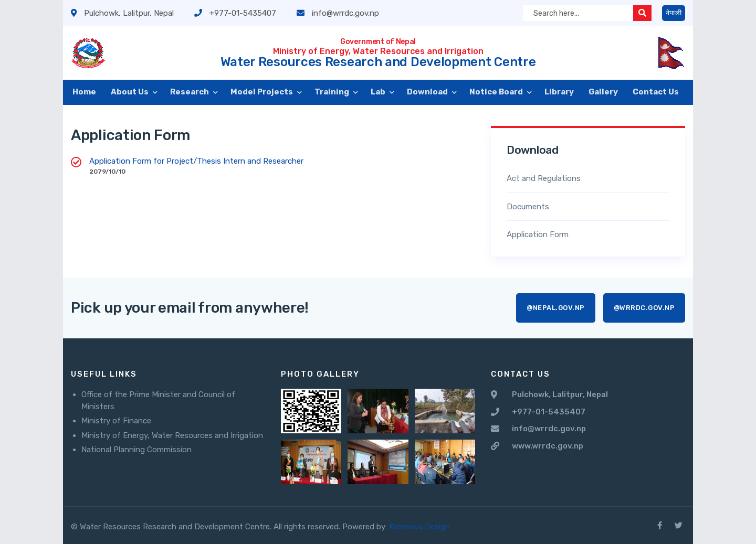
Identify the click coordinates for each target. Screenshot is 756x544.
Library (559, 92)
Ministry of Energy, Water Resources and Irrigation (172, 435)
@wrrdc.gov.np (644, 308)
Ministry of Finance (116, 421)
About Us (130, 92)
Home (84, 92)
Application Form (538, 234)
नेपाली (674, 13)
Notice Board (497, 92)
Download (428, 92)
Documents (528, 207)
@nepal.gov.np (556, 308)
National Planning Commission (136, 450)
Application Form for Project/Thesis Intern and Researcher (196, 161)
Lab (379, 92)
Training (333, 92)
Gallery (603, 92)
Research (190, 92)
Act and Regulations (544, 178)
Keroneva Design (419, 527)
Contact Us (656, 92)
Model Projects (262, 92)
